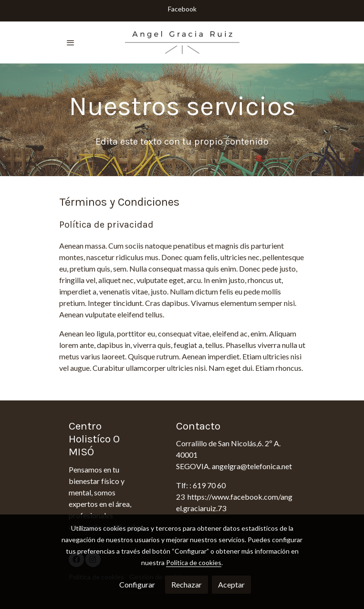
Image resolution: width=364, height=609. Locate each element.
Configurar (137, 584)
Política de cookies (194, 562)
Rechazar (187, 584)
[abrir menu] (71, 42)
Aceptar (231, 584)
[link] (182, 42)
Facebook (182, 9)
